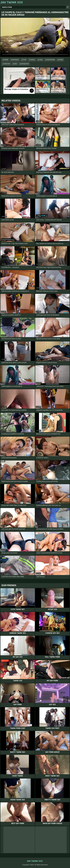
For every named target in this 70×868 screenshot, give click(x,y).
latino (61, 60)
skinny (33, 60)
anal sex (7, 64)
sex (16, 64)
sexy (41, 60)
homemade (51, 60)
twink (6, 60)
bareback (16, 60)
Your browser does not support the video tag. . (35, 37)
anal (25, 60)
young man (25, 64)
